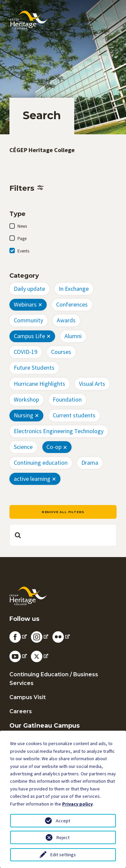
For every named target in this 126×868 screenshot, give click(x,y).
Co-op (54, 447)
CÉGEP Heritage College (42, 150)
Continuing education (41, 463)
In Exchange (74, 289)
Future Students (34, 368)
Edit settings (63, 855)
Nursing (24, 415)
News (22, 226)
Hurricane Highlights (39, 384)
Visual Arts (92, 384)
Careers (21, 711)
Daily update (29, 289)
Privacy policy (77, 804)
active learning (32, 479)
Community (28, 320)
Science (23, 447)
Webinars (25, 304)
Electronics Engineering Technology (59, 431)
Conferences (72, 304)
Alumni (73, 336)
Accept (63, 821)
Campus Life (29, 336)
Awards (66, 320)
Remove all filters (63, 512)
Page (22, 239)
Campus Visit (28, 697)
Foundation (67, 399)
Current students (74, 415)
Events (23, 251)
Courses (61, 352)
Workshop (26, 399)
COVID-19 (26, 352)
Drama (90, 463)
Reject (63, 837)
